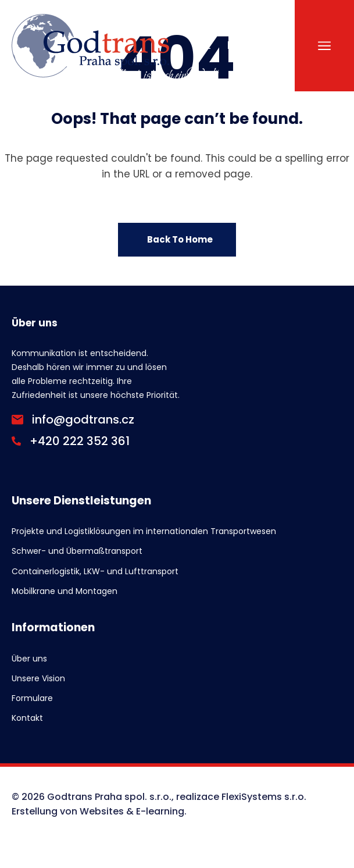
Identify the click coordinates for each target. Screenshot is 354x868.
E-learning (160, 811)
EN (233, 45)
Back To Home (180, 239)
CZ (204, 45)
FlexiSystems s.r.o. (264, 797)
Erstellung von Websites (68, 811)
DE (262, 45)
